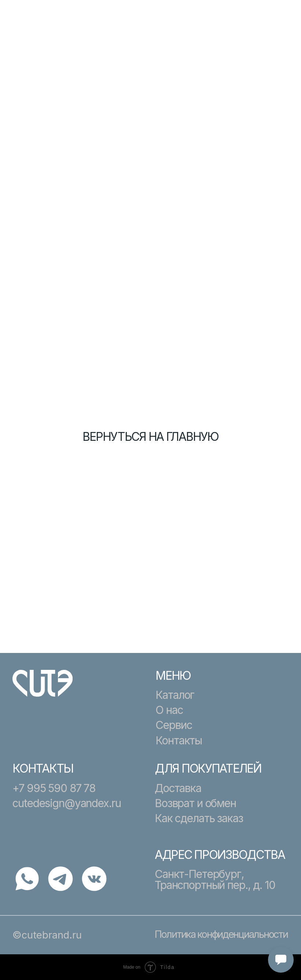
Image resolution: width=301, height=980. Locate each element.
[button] (278, 23)
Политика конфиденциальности (221, 934)
